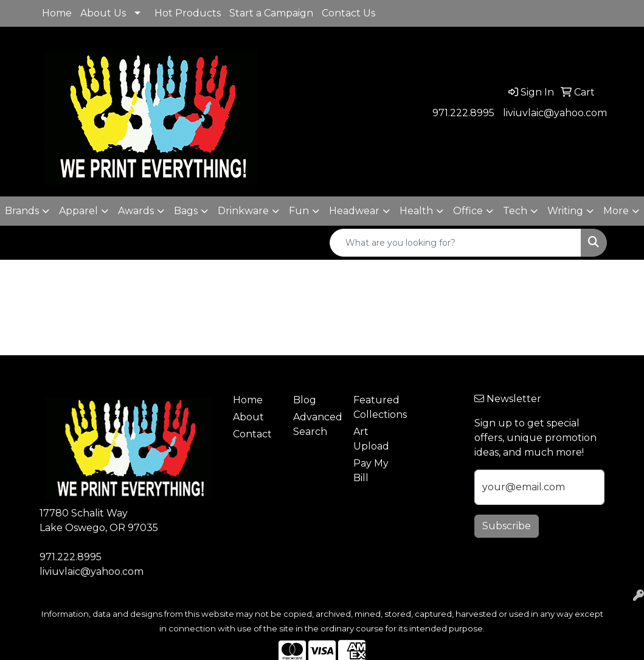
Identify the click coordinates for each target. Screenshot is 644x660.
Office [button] (468, 211)
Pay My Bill (371, 471)
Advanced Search (316, 424)
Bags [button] (186, 211)
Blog (305, 400)
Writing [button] (565, 211)
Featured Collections (376, 407)
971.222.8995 (463, 113)
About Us (103, 13)
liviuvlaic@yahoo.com (555, 113)
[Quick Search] (455, 243)
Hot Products (188, 13)
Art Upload (371, 439)
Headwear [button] (354, 211)
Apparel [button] (78, 211)
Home (57, 13)
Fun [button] (299, 211)
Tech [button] (515, 211)
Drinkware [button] (243, 211)
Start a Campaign (271, 13)
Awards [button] (136, 211)
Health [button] (416, 211)
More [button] (616, 211)
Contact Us (348, 13)
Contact (252, 434)
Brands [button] (22, 211)
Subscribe (507, 526)
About (248, 417)
